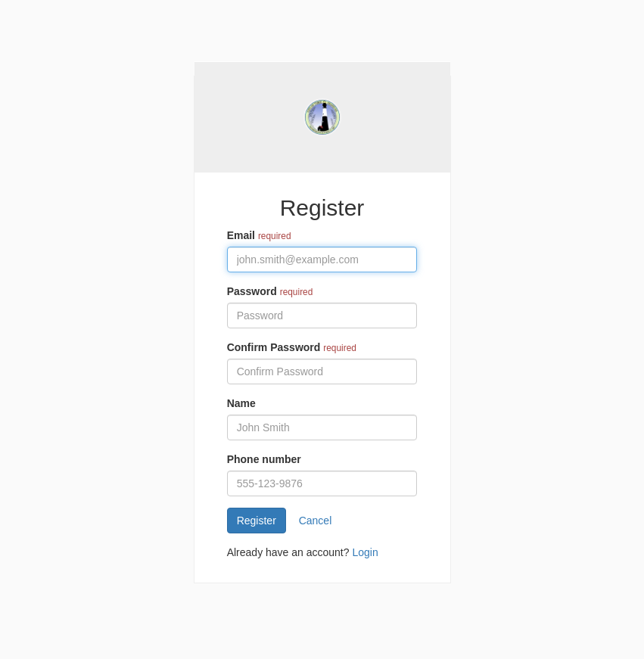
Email (241, 235)
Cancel (316, 521)
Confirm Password (274, 347)
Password (252, 291)
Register (257, 521)
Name (241, 403)
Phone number (264, 459)
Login (365, 552)
